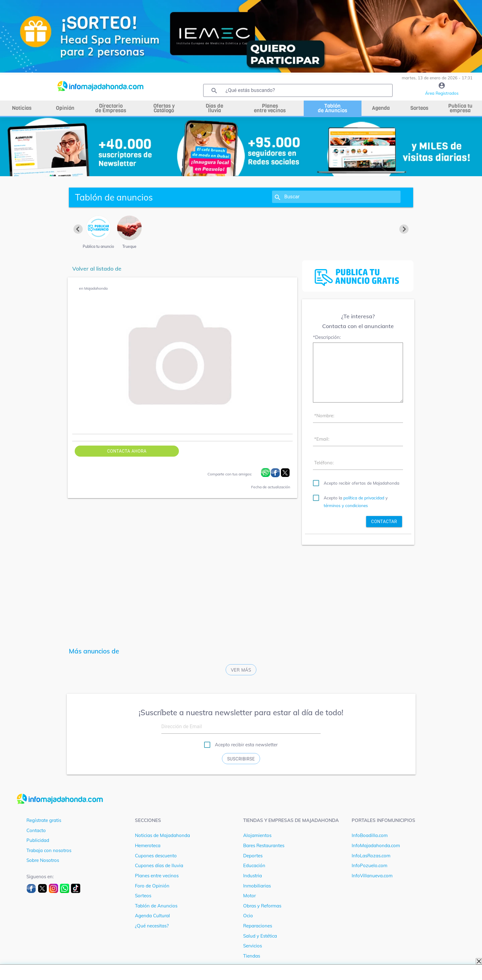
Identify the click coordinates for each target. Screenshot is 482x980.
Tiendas (252, 956)
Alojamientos (257, 835)
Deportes (253, 856)
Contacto (36, 830)
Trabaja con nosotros (49, 850)
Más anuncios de (94, 651)
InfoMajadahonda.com (376, 845)
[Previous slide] (78, 229)
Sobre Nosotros (43, 860)
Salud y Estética (260, 936)
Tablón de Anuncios (156, 906)
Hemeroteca (148, 845)
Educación (254, 865)
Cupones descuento (156, 856)
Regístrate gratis (44, 820)
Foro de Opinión (152, 886)
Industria (253, 876)
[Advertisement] (358, 593)
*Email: (322, 439)
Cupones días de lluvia (159, 865)
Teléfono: (324, 463)
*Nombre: (324, 416)
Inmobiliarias (257, 886)
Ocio (248, 916)
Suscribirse (241, 759)
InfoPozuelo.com (369, 865)
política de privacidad (364, 498)
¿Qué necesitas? (152, 926)
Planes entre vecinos (157, 876)
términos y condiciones (346, 505)
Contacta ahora (127, 451)
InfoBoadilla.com (370, 835)
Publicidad (38, 840)
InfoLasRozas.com (371, 856)
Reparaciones (258, 926)
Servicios (253, 946)
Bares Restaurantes (264, 845)
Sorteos (143, 896)
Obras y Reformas (262, 906)
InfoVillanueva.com (372, 876)
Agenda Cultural (152, 916)
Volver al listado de (97, 269)
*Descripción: (327, 337)
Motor (249, 896)
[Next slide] (404, 229)
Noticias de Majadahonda (162, 835)
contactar (384, 522)
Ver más (241, 670)
